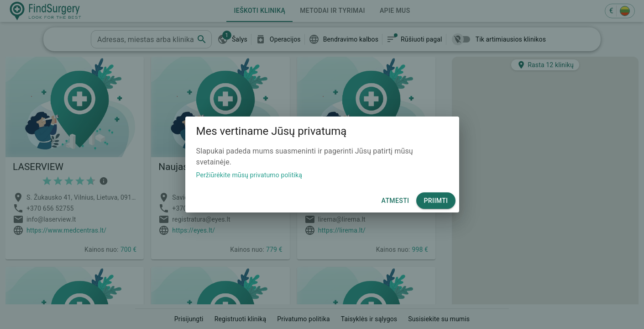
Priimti (436, 201)
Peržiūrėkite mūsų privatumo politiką (249, 175)
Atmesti (395, 201)
